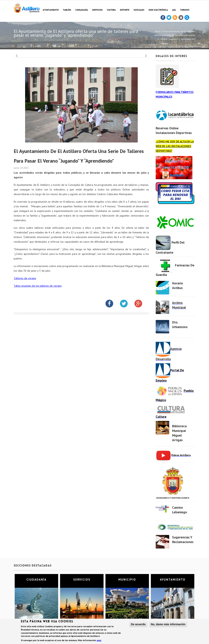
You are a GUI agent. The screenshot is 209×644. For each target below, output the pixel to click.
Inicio (158, 31)
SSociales (139, 10)
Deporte (125, 10)
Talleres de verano (25, 278)
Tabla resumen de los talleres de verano (38, 286)
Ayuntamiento (51, 10)
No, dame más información (168, 625)
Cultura (111, 10)
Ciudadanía (82, 10)
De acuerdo (138, 625)
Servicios (97, 10)
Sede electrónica (158, 10)
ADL (174, 10)
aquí (99, 641)
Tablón (67, 10)
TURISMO (185, 10)
